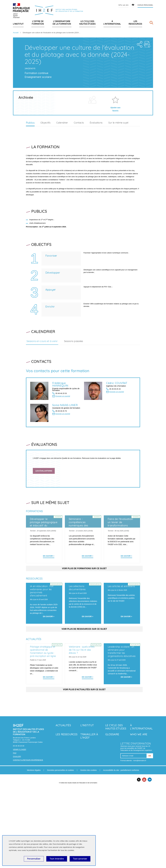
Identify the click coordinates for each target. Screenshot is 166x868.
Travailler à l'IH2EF (89, 816)
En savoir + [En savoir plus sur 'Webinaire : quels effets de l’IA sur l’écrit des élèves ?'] (88, 757)
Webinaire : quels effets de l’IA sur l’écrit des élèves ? (82, 730)
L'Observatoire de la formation (62, 23)
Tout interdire (57, 859)
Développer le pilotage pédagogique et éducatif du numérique (44, 563)
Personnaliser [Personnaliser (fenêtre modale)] (34, 859)
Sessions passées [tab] (74, 381)
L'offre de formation (38, 23)
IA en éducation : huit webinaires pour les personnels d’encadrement (42, 651)
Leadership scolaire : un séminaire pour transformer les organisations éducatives (122, 732)
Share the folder (139, 83)
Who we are (123, 5)
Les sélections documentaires (77, 648)
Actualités (63, 806)
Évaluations (96, 162)
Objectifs (45, 162)
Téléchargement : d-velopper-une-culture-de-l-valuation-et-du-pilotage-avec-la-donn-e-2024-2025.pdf (147, 84)
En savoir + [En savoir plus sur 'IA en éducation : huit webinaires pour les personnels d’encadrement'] (49, 676)
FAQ (15, 833)
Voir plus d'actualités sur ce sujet (84, 770)
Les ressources (135, 23)
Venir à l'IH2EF (20, 830)
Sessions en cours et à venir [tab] (42, 381)
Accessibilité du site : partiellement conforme (121, 851)
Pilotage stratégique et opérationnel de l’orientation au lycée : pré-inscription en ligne (43, 732)
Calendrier (62, 162)
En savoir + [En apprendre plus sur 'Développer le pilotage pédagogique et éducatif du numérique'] (49, 595)
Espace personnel (145, 5)
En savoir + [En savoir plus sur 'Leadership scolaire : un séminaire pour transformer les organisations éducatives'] (126, 757)
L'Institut (18, 24)
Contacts (79, 162)
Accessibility (133, 5)
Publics (30, 162)
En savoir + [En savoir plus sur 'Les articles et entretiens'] (126, 676)
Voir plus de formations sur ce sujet (84, 608)
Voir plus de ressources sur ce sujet (84, 689)
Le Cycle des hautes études (87, 23)
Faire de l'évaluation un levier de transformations (120, 562)
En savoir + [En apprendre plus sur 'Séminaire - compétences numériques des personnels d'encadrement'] (88, 595)
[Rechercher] (151, 23)
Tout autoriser (80, 859)
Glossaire (112, 815)
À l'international (112, 23)
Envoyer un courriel (63, 436)
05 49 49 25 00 (19, 826)
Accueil (16, 33)
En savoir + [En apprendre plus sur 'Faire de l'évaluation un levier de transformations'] (126, 595)
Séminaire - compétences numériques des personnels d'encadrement (78, 565)
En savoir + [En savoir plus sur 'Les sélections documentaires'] (88, 676)
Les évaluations (44, 510)
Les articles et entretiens (121, 646)
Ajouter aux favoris (115, 149)
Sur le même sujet (118, 162)
